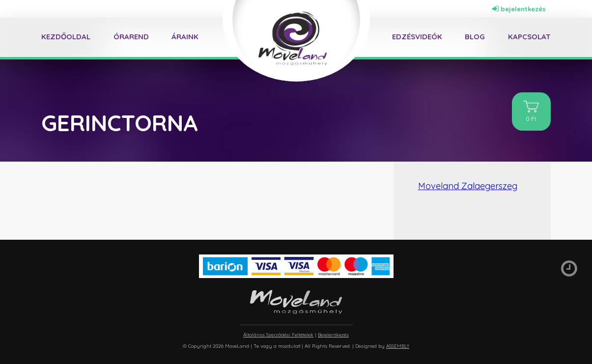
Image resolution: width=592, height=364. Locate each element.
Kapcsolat (529, 37)
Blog (475, 37)
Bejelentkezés (333, 335)
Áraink (185, 37)
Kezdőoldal (66, 37)
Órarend (131, 37)
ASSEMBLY (398, 346)
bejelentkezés (519, 9)
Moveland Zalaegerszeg (468, 186)
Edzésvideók (417, 37)
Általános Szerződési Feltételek (278, 335)
